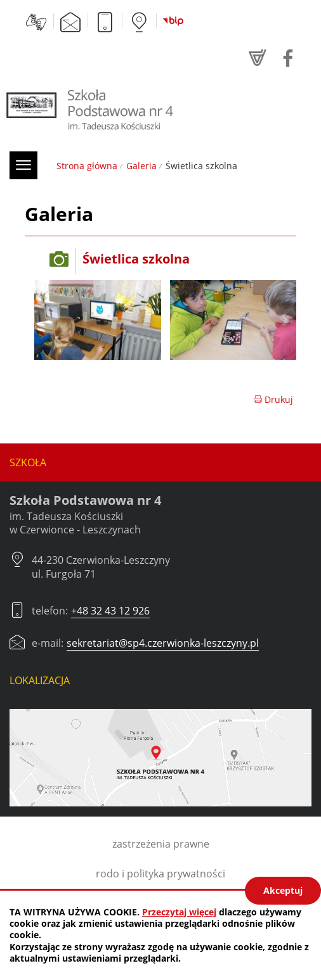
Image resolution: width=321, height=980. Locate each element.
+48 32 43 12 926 (110, 611)
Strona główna (87, 166)
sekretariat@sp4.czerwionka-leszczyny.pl (163, 643)
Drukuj (273, 399)
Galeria (141, 166)
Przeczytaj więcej (179, 912)
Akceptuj (283, 890)
